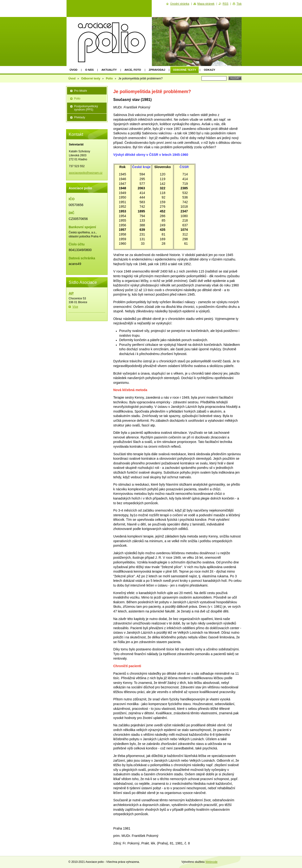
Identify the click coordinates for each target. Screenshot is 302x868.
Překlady (80, 117)
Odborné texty (185, 70)
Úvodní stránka (180, 4)
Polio (109, 79)
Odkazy (210, 70)
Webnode (212, 862)
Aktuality (109, 70)
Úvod (73, 70)
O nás (89, 70)
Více (75, 307)
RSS (225, 4)
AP (71, 293)
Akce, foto (133, 70)
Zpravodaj (157, 70)
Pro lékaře (81, 91)
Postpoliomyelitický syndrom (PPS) (86, 108)
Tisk (239, 4)
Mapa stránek (206, 4)
